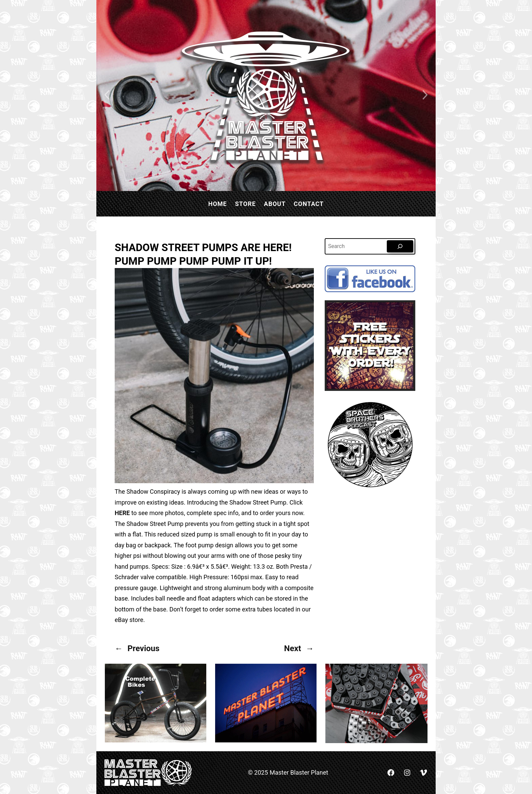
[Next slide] (425, 96)
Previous (144, 648)
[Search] (400, 246)
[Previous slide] (107, 96)
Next (292, 648)
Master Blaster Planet (299, 772)
